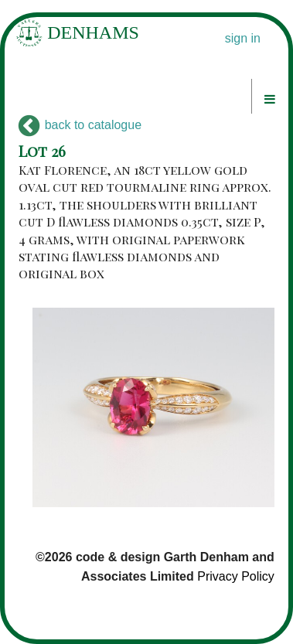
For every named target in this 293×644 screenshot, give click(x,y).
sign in (243, 38)
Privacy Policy (236, 576)
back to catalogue (80, 125)
